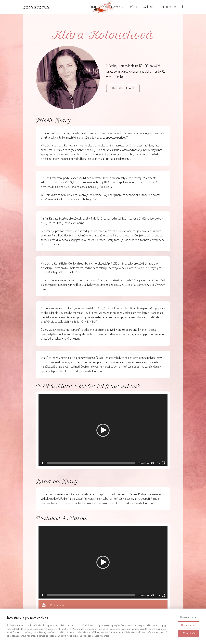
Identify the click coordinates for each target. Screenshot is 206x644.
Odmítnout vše (189, 625)
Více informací (102, 636)
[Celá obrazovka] (163, 463)
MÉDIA (134, 7)
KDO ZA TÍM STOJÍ (173, 7)
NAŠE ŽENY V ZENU (114, 7)
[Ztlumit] (152, 463)
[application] (103, 430)
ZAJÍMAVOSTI (150, 7)
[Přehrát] (43, 463)
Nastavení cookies (189, 617)
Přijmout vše (189, 633)
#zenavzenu (37, 7)
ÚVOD (94, 7)
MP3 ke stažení (56, 605)
